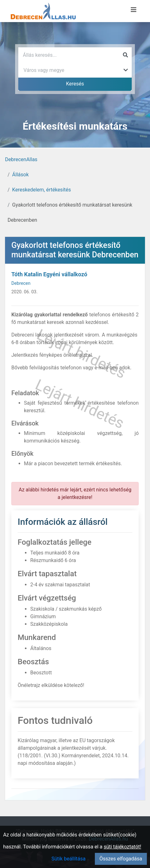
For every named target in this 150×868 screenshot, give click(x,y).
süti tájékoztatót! (122, 847)
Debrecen (21, 283)
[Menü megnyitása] (134, 10)
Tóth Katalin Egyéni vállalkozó (49, 274)
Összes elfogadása (121, 859)
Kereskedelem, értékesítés (42, 190)
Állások (20, 175)
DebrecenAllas (21, 159)
